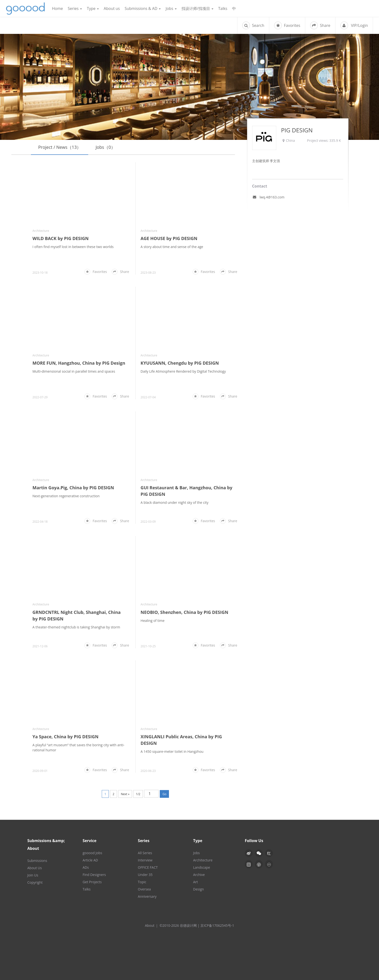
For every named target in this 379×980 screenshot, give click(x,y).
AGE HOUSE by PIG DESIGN (169, 238)
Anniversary (147, 896)
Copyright (35, 882)
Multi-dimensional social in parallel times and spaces (74, 371)
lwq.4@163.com (272, 197)
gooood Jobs (92, 853)
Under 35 (145, 875)
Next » (125, 794)
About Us (35, 868)
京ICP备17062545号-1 (217, 925)
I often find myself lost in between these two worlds (73, 247)
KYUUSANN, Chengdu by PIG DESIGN (180, 363)
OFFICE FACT (148, 867)
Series (75, 8)
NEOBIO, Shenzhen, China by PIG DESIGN (185, 612)
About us (112, 8)
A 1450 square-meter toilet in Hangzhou (172, 751)
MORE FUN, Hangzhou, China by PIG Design (79, 363)
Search (253, 25)
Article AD (90, 860)
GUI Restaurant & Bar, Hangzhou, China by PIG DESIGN (187, 491)
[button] (259, 853)
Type (93, 8)
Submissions (37, 861)
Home (57, 8)
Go (164, 794)
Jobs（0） (105, 147)
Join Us (33, 875)
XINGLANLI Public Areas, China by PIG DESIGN (181, 740)
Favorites (287, 25)
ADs (86, 867)
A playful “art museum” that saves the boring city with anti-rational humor (78, 747)
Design (198, 889)
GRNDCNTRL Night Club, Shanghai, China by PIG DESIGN (77, 615)
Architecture (41, 231)
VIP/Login (354, 25)
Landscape (202, 867)
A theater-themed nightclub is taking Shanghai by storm (76, 627)
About (149, 925)
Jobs (171, 8)
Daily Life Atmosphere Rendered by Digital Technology (183, 371)
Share (320, 25)
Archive (199, 875)
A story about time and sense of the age (172, 247)
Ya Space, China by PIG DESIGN (65, 737)
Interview (145, 860)
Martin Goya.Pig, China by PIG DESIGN (73, 488)
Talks (223, 8)
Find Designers (94, 875)
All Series (145, 853)
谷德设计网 (25, 9)
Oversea (144, 889)
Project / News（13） (60, 147)
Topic (142, 882)
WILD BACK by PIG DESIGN (60, 238)
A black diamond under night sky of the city (175, 502)
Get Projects (92, 882)
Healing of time (153, 621)
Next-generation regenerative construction (66, 496)
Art (196, 882)
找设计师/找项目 (197, 8)
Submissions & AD (143, 8)
